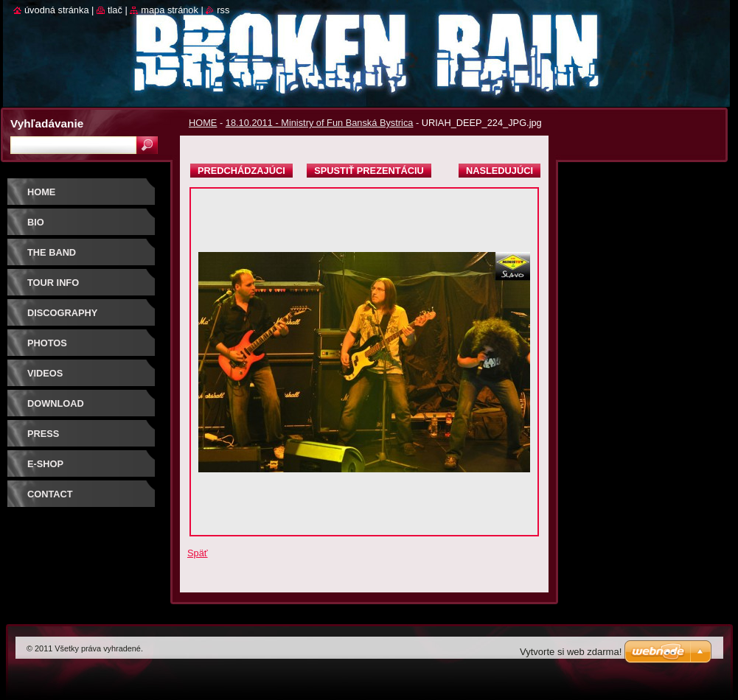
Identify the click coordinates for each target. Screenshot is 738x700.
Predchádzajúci (241, 171)
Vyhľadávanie (47, 123)
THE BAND (52, 252)
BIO (36, 222)
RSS (223, 10)
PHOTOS (47, 343)
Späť (198, 553)
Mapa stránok (170, 10)
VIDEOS (45, 373)
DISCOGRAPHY (62, 313)
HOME (203, 123)
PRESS (43, 434)
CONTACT (50, 494)
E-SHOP (45, 464)
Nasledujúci (499, 171)
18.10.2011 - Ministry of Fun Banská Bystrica (320, 123)
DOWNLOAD (56, 403)
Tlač (115, 10)
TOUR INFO (53, 283)
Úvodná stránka (57, 10)
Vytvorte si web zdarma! (571, 652)
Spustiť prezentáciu (369, 171)
